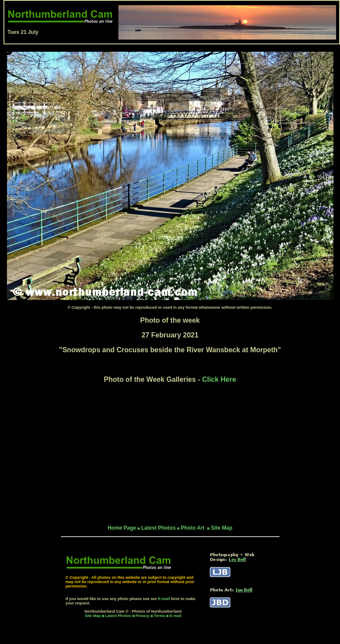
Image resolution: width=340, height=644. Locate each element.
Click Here (219, 379)
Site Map (221, 528)
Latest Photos (118, 616)
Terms (159, 616)
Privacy (143, 616)
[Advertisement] (170, 454)
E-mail (164, 599)
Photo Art (193, 528)
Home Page (122, 528)
